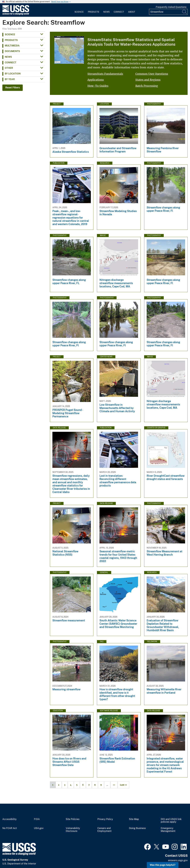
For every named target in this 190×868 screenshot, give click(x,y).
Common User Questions (152, 74)
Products (93, 12)
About (132, 12)
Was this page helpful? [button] (163, 865)
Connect (119, 12)
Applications (96, 80)
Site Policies (73, 819)
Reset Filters (13, 88)
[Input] (168, 12)
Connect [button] (11, 62)
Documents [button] (12, 51)
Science (79, 12)
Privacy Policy (105, 819)
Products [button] (11, 40)
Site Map (134, 819)
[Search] (185, 12)
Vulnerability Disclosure (73, 830)
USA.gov (39, 828)
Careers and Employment (104, 830)
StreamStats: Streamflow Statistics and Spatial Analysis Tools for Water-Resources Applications (131, 42)
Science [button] (10, 34)
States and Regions (148, 80)
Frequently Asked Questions (171, 7)
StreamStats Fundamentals (105, 74)
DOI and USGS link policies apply (171, 821)
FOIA (37, 819)
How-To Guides (98, 86)
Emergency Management (168, 830)
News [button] (8, 57)
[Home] (16, 14)
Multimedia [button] (12, 46)
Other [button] (9, 68)
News (106, 12)
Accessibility (9, 819)
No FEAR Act (10, 828)
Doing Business (137, 828)
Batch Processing (147, 86)
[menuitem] (79, 10)
